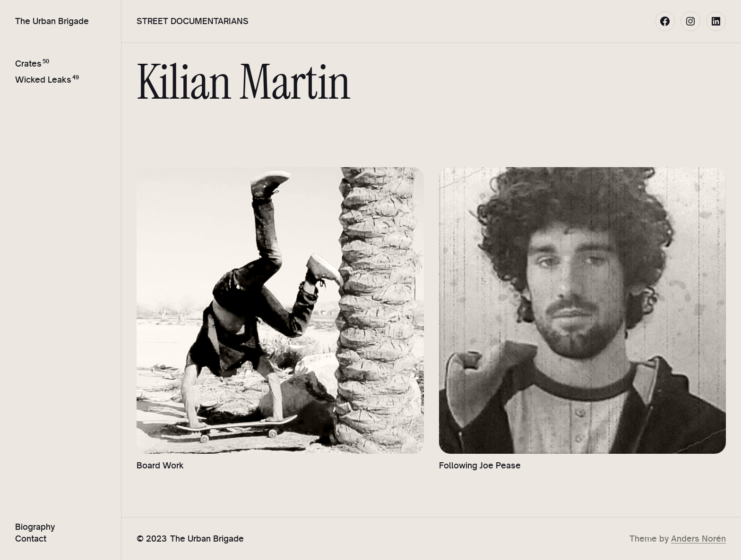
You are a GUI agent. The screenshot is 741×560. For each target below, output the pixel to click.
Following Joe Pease (480, 465)
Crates (28, 63)
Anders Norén (698, 538)
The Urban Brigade (52, 21)
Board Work (160, 465)
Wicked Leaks (43, 79)
